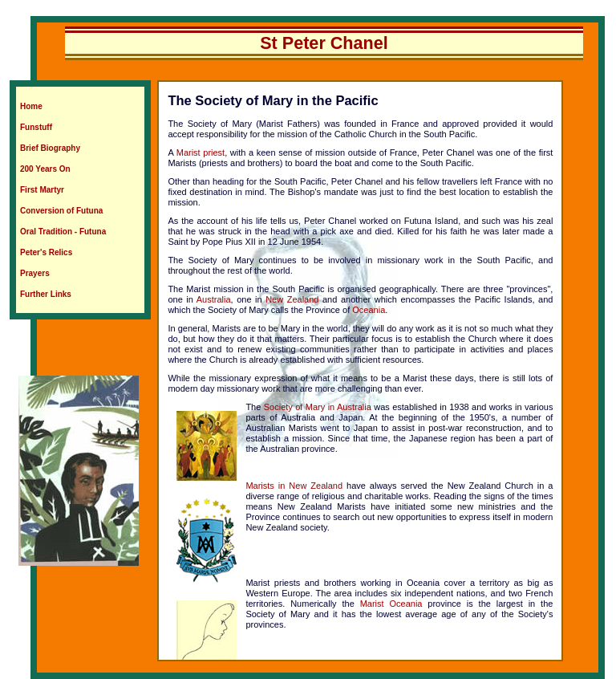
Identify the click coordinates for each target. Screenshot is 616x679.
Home (31, 106)
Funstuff (36, 127)
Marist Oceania (391, 604)
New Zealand (292, 299)
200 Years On (45, 169)
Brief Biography (50, 148)
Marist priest (201, 152)
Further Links (46, 294)
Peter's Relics (46, 252)
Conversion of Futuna (61, 211)
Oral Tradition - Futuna (63, 232)
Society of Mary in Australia (318, 407)
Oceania (369, 310)
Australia (214, 299)
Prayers (35, 273)
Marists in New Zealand (294, 486)
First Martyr (42, 190)
